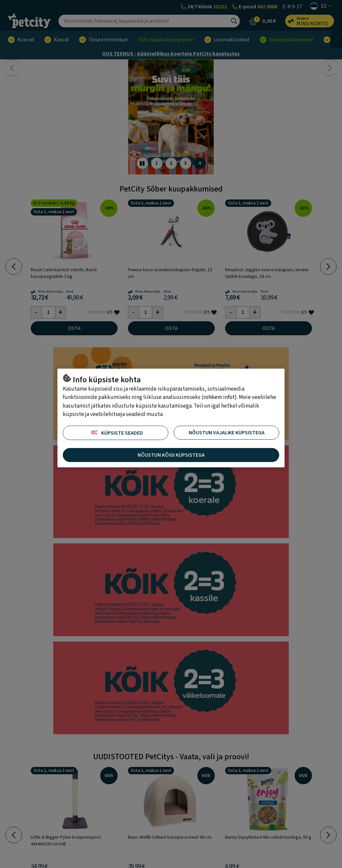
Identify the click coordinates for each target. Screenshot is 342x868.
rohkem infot (219, 397)
